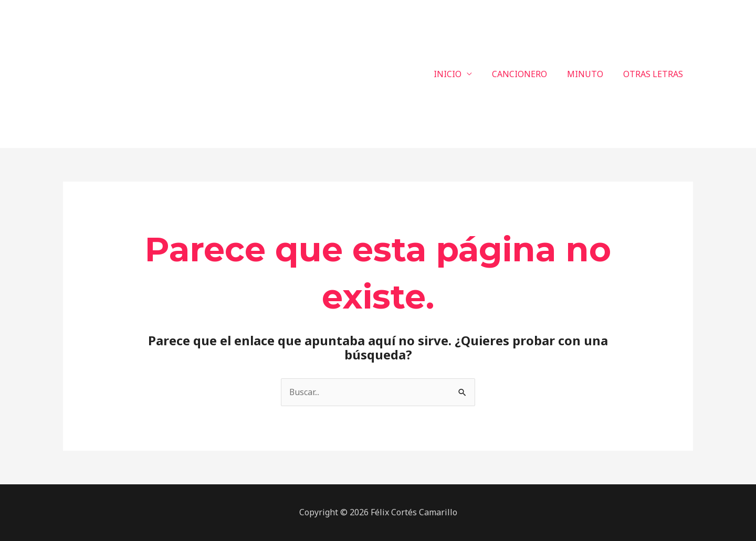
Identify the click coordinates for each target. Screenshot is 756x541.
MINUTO (590, 74)
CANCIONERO (527, 74)
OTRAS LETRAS (655, 74)
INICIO (459, 74)
